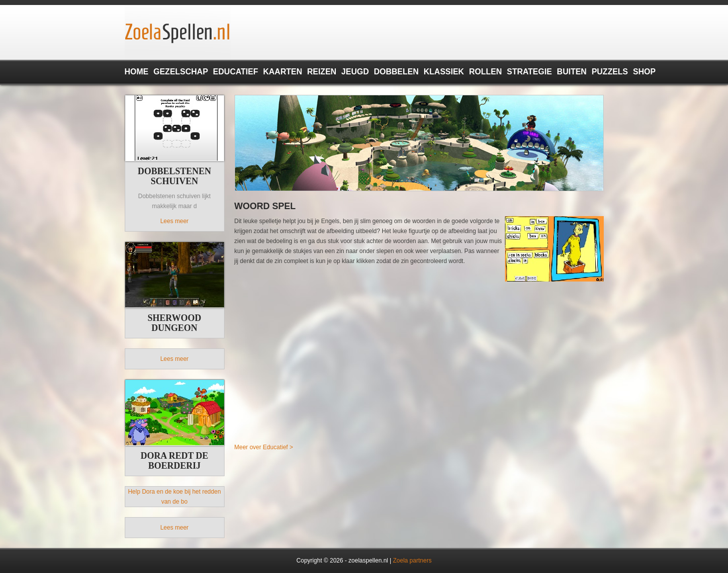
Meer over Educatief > (264, 447)
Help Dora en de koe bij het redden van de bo (174, 497)
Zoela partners (412, 561)
